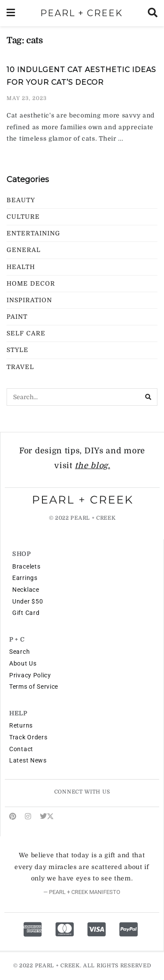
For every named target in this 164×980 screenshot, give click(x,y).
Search (19, 652)
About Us (23, 663)
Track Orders (28, 737)
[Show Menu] (11, 13)
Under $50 (28, 601)
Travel (20, 367)
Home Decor (31, 283)
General (24, 250)
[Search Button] (153, 13)
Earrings (25, 578)
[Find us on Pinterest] (13, 816)
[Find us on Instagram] (28, 816)
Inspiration (29, 300)
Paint (17, 317)
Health (21, 267)
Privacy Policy (30, 675)
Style (17, 350)
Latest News (28, 760)
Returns (21, 725)
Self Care (26, 333)
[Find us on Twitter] (47, 816)
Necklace (26, 590)
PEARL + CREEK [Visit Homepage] (82, 13)
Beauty (21, 200)
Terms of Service (34, 687)
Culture (23, 217)
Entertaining (33, 233)
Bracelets (26, 566)
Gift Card (26, 613)
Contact (21, 749)
